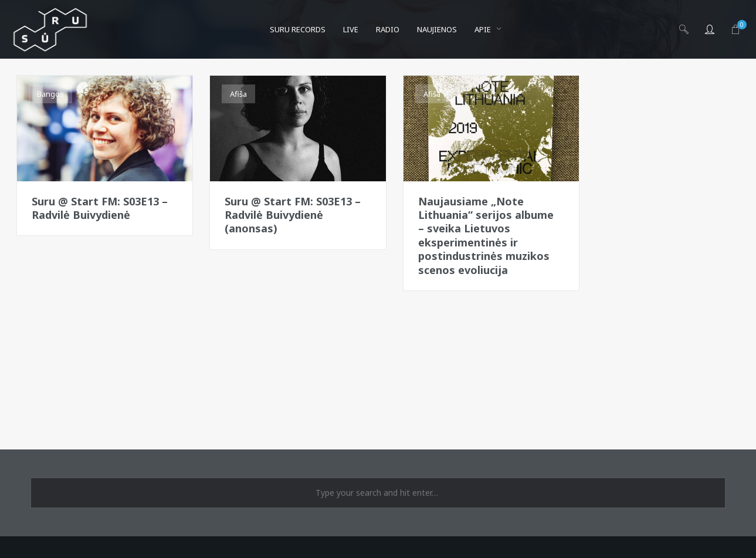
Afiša (238, 94)
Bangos (50, 94)
